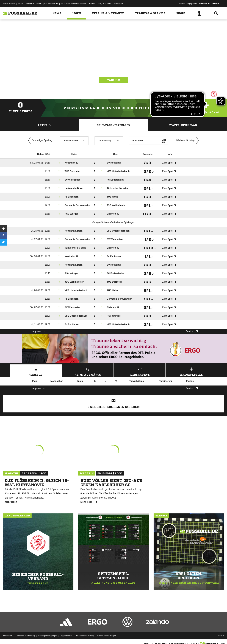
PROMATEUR (9, 4)
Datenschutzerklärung (25, 636)
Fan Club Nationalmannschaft (74, 4)
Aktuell (44, 125)
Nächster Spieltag (188, 140)
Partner (92, 4)
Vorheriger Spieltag (39, 140)
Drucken (192, 331)
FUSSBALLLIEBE (34, 4)
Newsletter (119, 4)
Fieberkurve (140, 371)
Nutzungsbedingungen (47, 636)
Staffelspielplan (183, 125)
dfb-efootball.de (51, 4)
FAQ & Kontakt (105, 4)
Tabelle (113, 80)
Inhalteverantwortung (85, 636)
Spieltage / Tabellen (114, 125)
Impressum (7, 636)
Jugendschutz (66, 636)
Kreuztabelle (192, 371)
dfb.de (20, 4)
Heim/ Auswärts (88, 371)
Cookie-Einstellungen (107, 636)
